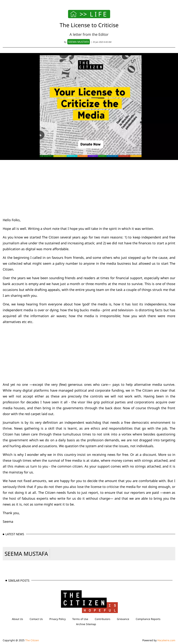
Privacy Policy (58, 619)
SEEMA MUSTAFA (26, 554)
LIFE (99, 14)
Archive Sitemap (86, 624)
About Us (17, 619)
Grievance (123, 619)
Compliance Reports (148, 619)
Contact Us (36, 619)
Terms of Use (80, 619)
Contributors (103, 619)
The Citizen (32, 640)
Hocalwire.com (166, 640)
